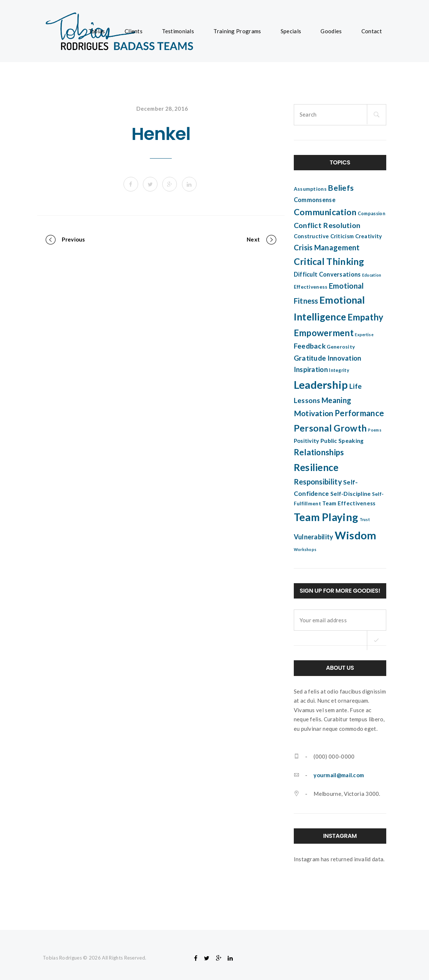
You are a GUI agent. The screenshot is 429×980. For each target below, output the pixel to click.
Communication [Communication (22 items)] (325, 212)
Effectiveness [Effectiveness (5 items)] (311, 287)
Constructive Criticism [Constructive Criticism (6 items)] (324, 236)
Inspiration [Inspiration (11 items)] (311, 369)
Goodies (331, 31)
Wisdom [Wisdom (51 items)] (356, 535)
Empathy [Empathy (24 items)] (366, 317)
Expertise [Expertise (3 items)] (364, 335)
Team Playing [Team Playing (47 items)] (326, 517)
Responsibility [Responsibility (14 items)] (318, 482)
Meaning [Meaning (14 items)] (336, 400)
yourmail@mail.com (339, 775)
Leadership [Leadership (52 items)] (321, 385)
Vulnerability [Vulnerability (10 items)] (314, 537)
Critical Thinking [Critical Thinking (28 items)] (329, 261)
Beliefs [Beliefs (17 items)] (341, 188)
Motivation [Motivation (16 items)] (314, 413)
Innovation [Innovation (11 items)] (344, 358)
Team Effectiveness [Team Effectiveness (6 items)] (349, 503)
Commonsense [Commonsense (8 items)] (315, 200)
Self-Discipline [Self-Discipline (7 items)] (351, 494)
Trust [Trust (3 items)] (365, 519)
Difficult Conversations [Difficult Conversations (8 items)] (327, 274)
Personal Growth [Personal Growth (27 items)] (331, 428)
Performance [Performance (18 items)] (359, 413)
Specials (291, 31)
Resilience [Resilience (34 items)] (316, 467)
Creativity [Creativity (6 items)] (369, 236)
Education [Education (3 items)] (372, 275)
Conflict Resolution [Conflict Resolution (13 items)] (327, 225)
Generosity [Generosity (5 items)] (341, 347)
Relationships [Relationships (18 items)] (319, 452)
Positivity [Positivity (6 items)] (307, 441)
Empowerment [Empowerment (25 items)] (324, 333)
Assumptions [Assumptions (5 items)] (310, 189)
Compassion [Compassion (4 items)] (371, 214)
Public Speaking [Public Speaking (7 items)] (342, 441)
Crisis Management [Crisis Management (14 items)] (327, 247)
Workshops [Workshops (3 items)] (305, 549)
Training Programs (237, 31)
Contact (372, 31)
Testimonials (178, 31)
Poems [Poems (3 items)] (375, 430)
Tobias (97, 31)
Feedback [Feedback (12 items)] (310, 346)
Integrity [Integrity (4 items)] (339, 370)
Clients (134, 31)
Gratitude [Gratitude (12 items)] (310, 358)
